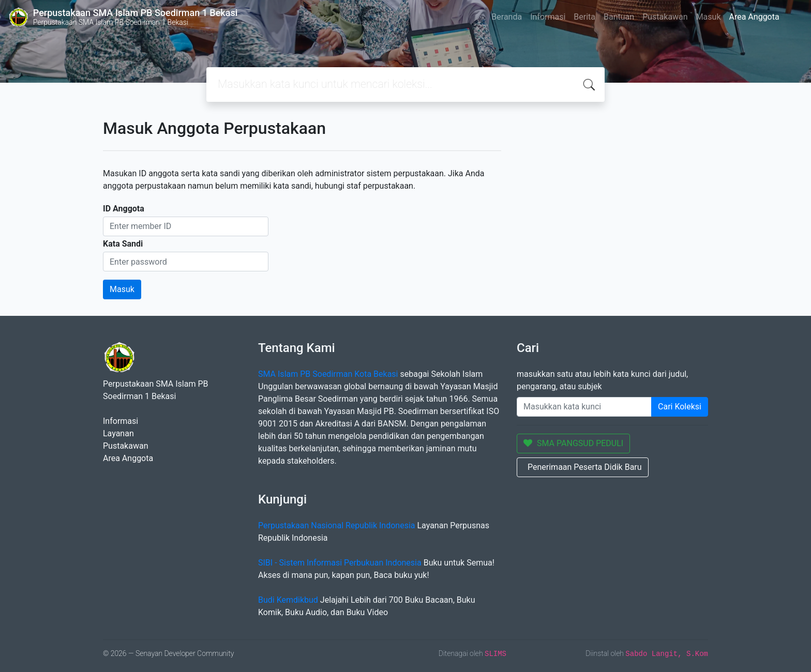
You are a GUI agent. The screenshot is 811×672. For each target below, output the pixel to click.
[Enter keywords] (584, 407)
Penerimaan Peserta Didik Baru (585, 467)
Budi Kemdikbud (288, 600)
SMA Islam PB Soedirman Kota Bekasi (328, 374)
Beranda (507, 17)
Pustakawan (665, 17)
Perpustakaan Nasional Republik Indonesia (337, 525)
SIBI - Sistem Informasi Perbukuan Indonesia (340, 563)
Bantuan (619, 17)
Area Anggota (754, 17)
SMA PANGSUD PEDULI (573, 443)
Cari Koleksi (680, 407)
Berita (584, 17)
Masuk (709, 17)
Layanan (118, 433)
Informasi (548, 17)
